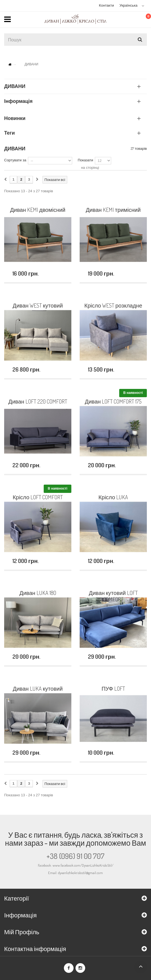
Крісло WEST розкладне (113, 306)
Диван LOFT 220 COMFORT (38, 402)
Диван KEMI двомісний (38, 210)
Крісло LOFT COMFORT (38, 497)
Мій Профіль (22, 932)
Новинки (15, 118)
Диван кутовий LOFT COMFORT (113, 596)
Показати (85, 160)
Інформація (18, 101)
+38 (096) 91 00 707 (75, 856)
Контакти (106, 5)
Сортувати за (15, 160)
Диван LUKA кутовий (38, 689)
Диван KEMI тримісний (113, 210)
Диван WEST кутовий (38, 306)
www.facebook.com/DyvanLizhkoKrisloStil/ (83, 865)
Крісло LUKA (113, 497)
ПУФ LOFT (113, 689)
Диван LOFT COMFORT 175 (113, 402)
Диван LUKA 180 (38, 593)
